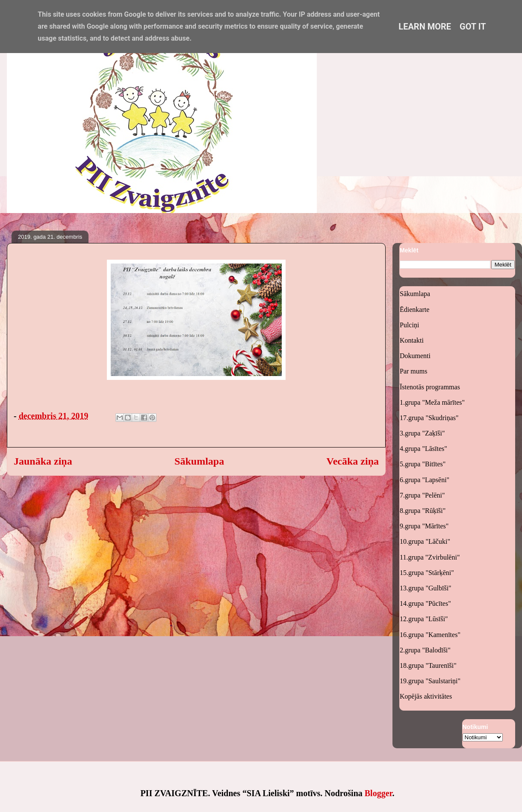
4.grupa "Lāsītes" (423, 449)
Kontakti (412, 340)
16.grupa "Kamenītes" (430, 635)
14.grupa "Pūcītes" (425, 603)
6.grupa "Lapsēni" (425, 480)
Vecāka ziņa (353, 461)
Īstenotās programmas (430, 387)
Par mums (413, 371)
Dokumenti (415, 356)
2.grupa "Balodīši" (425, 650)
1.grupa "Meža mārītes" (432, 402)
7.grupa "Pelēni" (422, 495)
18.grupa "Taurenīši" (428, 665)
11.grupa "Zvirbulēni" (430, 557)
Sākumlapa (199, 461)
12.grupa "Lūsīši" (424, 619)
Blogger (379, 793)
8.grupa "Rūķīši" (423, 511)
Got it (473, 27)
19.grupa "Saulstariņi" (430, 681)
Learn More (425, 27)
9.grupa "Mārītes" (424, 526)
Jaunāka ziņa (43, 461)
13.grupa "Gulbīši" (426, 588)
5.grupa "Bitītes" (423, 464)
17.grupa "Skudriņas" (429, 418)
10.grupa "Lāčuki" (425, 541)
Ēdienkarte (414, 310)
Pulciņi (409, 325)
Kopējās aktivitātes (426, 696)
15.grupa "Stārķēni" (427, 573)
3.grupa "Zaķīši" (422, 433)
